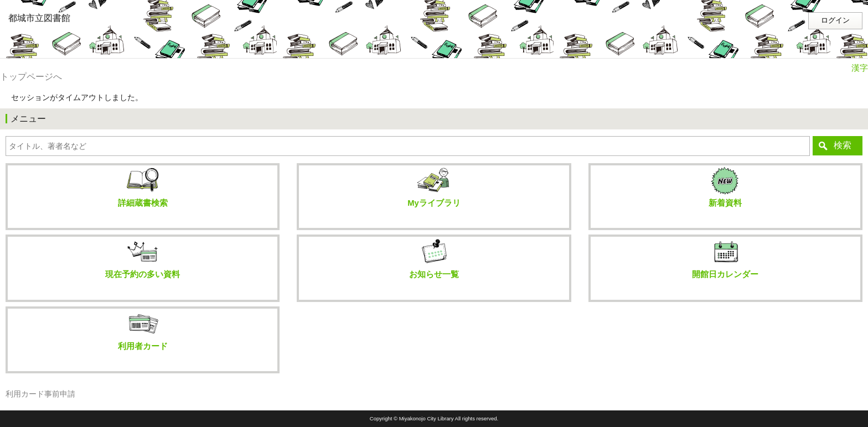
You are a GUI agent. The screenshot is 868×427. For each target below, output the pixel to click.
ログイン (835, 20)
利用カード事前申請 (40, 394)
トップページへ (31, 77)
